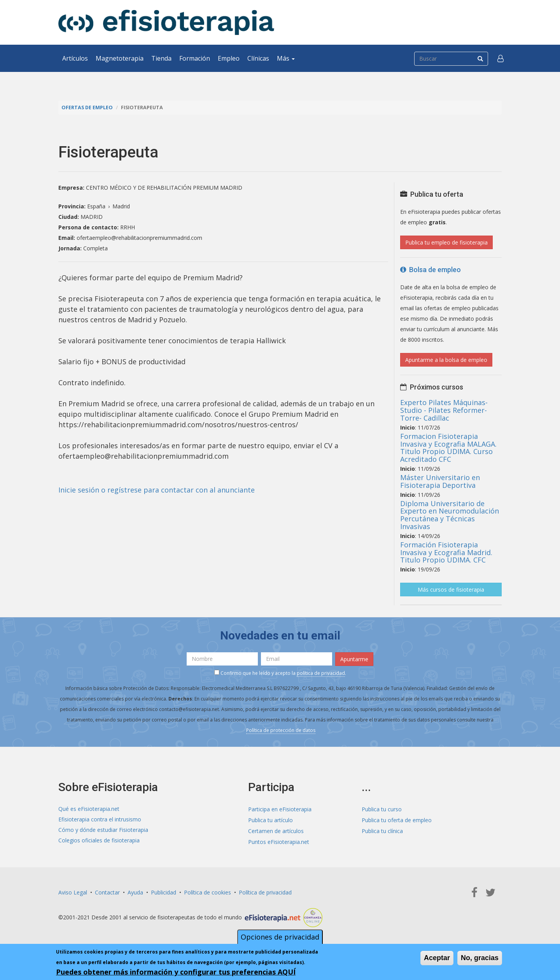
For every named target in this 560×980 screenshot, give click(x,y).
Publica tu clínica (382, 829)
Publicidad (164, 890)
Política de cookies (207, 890)
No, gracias (480, 958)
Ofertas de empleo (87, 107)
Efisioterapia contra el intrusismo (100, 819)
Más (286, 58)
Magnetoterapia (120, 58)
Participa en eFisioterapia (280, 808)
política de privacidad (321, 673)
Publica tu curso (382, 808)
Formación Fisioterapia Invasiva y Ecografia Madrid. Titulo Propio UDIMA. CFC (446, 552)
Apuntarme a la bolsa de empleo (446, 359)
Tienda (161, 58)
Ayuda (135, 890)
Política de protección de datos (281, 729)
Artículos (75, 58)
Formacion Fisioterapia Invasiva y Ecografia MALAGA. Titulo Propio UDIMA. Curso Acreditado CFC (448, 447)
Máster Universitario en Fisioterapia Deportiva (440, 481)
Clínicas (258, 58)
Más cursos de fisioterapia (451, 589)
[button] (500, 58)
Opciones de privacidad (280, 937)
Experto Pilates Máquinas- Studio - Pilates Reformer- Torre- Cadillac (444, 410)
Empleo (229, 58)
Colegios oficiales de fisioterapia (99, 840)
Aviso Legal (73, 890)
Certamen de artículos (276, 829)
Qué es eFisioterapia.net (89, 808)
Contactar (107, 890)
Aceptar (437, 958)
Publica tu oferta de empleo (397, 819)
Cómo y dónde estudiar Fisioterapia (103, 829)
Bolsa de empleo (430, 269)
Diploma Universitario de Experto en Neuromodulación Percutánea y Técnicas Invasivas (450, 514)
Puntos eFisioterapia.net (279, 840)
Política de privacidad (265, 890)
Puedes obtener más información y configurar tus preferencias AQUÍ (176, 972)
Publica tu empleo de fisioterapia (446, 242)
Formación (195, 58)
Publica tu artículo (270, 819)
